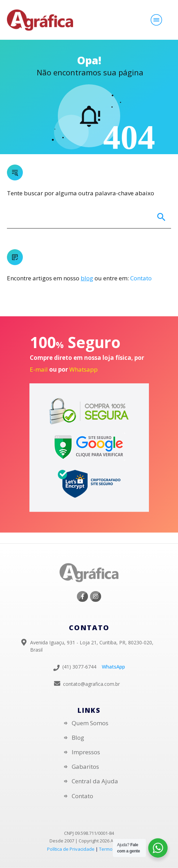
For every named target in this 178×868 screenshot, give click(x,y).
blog (87, 278)
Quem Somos (90, 723)
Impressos (86, 752)
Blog (78, 738)
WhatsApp (113, 667)
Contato (141, 278)
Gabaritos (85, 767)
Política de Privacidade (71, 849)
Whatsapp (83, 369)
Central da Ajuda (95, 781)
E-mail (39, 369)
